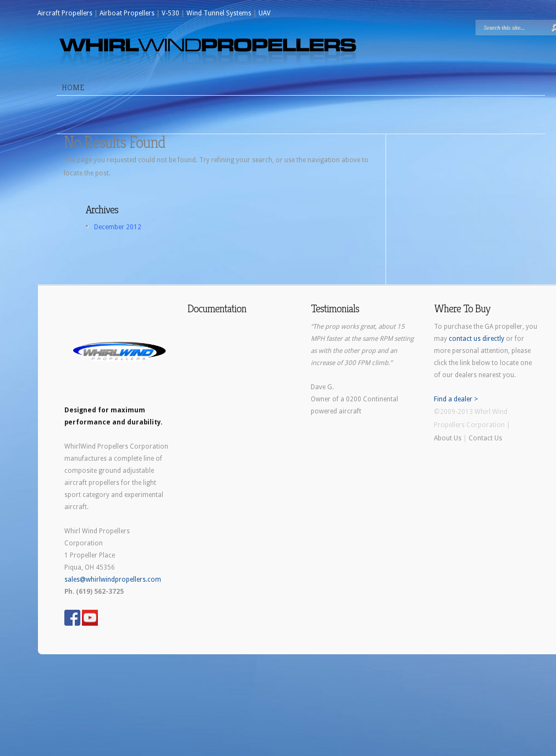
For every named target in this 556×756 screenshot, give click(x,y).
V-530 (170, 13)
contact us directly (477, 339)
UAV (265, 13)
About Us (448, 438)
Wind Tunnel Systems (219, 13)
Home (73, 87)
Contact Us (485, 438)
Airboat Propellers (127, 13)
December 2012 (118, 227)
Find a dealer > (456, 399)
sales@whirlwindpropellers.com (113, 580)
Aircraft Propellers (65, 13)
